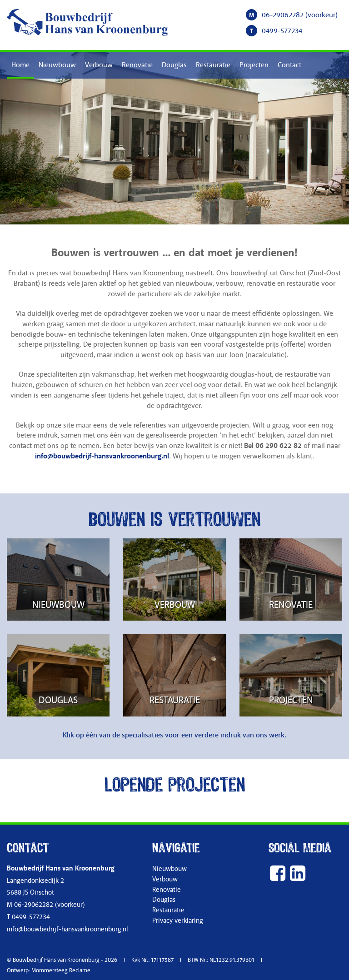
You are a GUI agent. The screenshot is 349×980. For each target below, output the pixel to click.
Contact (289, 65)
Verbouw (99, 65)
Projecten (254, 65)
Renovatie (137, 65)
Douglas (174, 65)
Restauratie (213, 65)
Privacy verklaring (178, 921)
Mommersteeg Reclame (61, 970)
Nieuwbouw (57, 65)
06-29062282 (283, 15)
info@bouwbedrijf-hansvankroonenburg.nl (102, 456)
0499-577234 (282, 31)
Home (20, 65)
